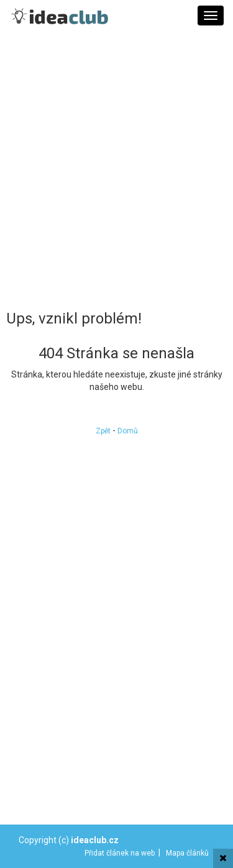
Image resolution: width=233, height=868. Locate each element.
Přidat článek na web (120, 853)
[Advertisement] (116, 169)
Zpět (103, 431)
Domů (128, 431)
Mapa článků (187, 853)
